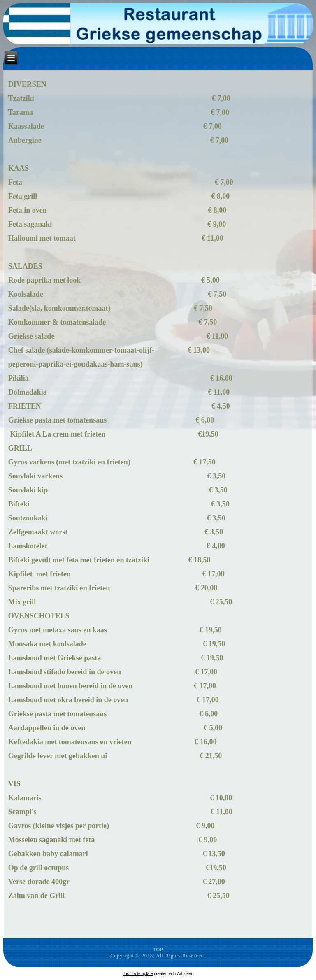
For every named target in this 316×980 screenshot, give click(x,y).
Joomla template (138, 974)
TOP (158, 950)
